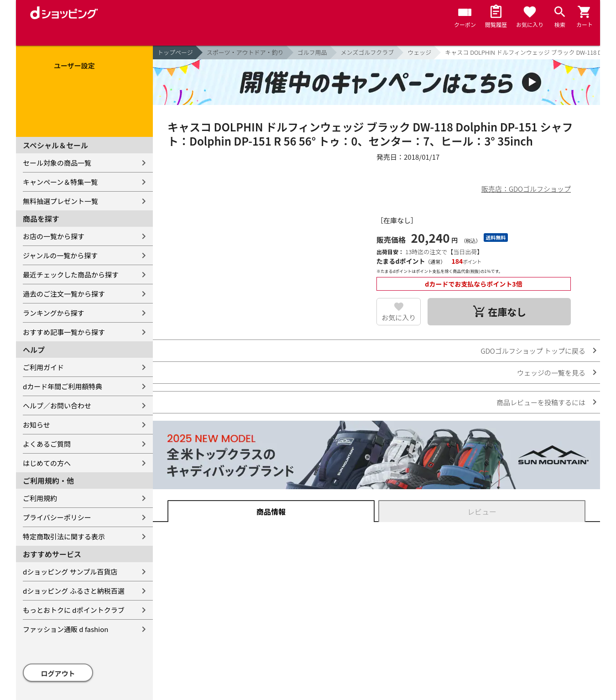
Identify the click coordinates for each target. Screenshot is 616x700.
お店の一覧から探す (54, 236)
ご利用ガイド (43, 367)
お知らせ (37, 425)
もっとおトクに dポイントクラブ (74, 610)
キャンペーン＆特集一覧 (60, 182)
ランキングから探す (54, 313)
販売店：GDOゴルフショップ (526, 189)
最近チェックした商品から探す (71, 274)
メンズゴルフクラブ (368, 52)
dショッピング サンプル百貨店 (70, 572)
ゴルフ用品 (312, 52)
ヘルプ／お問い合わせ (57, 405)
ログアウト (58, 673)
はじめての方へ (47, 463)
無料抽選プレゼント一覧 (60, 201)
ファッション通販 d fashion (65, 629)
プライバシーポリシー (57, 517)
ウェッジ (419, 52)
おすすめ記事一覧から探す (64, 332)
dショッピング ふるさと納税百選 (74, 591)
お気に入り (399, 317)
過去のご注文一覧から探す (64, 294)
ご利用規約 (40, 498)
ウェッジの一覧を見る (551, 373)
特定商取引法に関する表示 (64, 536)
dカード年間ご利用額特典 (63, 386)
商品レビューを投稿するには (541, 402)
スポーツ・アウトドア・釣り (245, 52)
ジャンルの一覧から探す (60, 255)
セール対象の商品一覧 (57, 163)
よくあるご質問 (47, 444)
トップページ (175, 52)
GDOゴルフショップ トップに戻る (533, 351)
